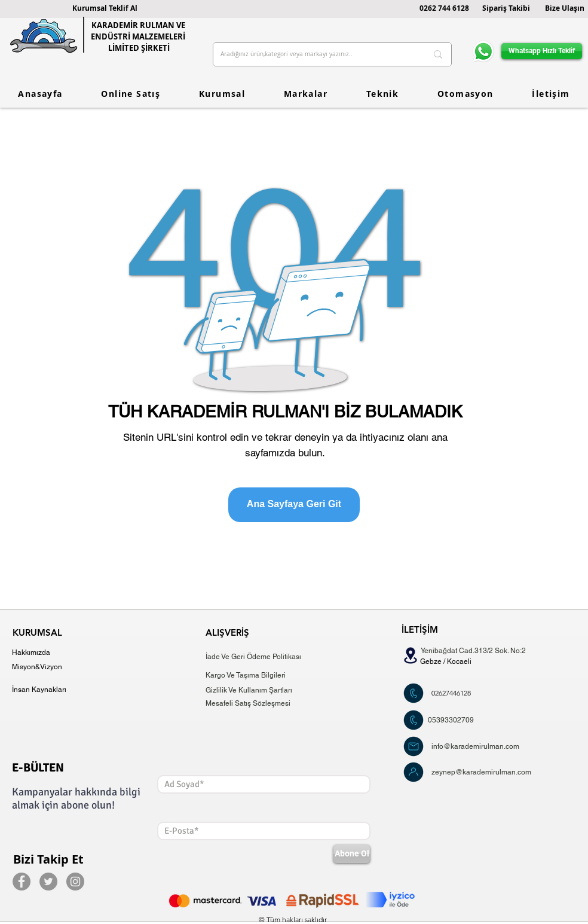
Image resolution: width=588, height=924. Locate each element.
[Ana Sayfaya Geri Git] (294, 505)
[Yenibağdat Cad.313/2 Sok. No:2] (477, 651)
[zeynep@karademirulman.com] (485, 772)
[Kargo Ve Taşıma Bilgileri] (247, 676)
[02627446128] (451, 693)
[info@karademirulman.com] (482, 747)
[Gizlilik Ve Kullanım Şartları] (255, 690)
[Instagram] (75, 882)
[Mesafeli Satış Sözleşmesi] (256, 704)
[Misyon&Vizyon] (37, 667)
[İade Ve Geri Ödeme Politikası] (256, 657)
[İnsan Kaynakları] (44, 690)
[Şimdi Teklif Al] (414, 693)
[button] (105, 8)
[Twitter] (48, 882)
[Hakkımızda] (34, 653)
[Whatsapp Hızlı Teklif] (542, 51)
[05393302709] (451, 720)
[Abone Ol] (352, 854)
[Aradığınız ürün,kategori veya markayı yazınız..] (315, 54)
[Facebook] (22, 882)
